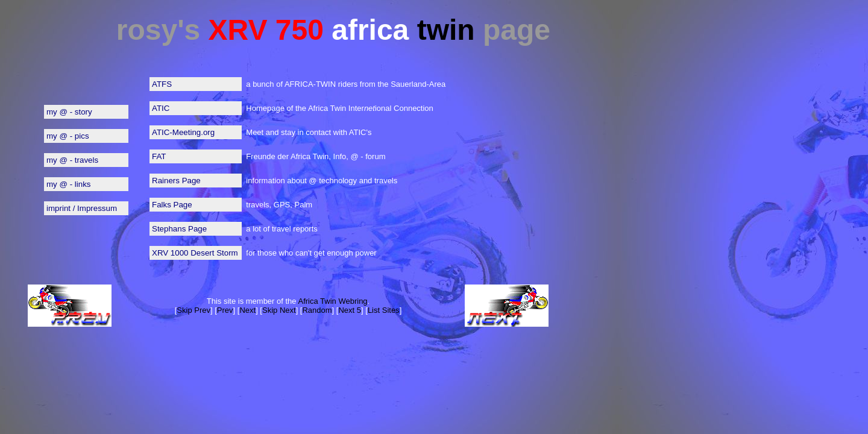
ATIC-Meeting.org (183, 132)
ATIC (161, 108)
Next (247, 310)
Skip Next (279, 310)
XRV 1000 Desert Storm (195, 253)
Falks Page (172, 205)
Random (317, 310)
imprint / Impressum (82, 208)
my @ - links (69, 184)
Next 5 (350, 310)
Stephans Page (179, 229)
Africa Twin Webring (332, 301)
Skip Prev (193, 310)
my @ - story (69, 112)
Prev (225, 310)
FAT (159, 156)
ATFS (162, 84)
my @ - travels (72, 160)
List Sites (384, 310)
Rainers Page (176, 181)
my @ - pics (68, 136)
